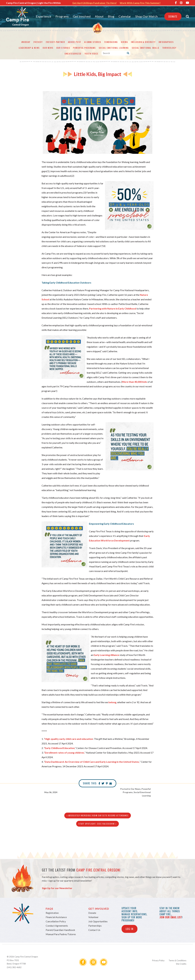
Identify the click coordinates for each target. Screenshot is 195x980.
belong (112, 702)
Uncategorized (73, 53)
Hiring (124, 42)
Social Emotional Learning (114, 48)
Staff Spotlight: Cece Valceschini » (97, 824)
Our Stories (63, 48)
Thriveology (169, 48)
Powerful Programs (84, 48)
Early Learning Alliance (106, 655)
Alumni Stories (93, 42)
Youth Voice (91, 53)
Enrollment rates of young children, (65, 753)
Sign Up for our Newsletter (57, 888)
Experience (43, 16)
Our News (48, 48)
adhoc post (75, 42)
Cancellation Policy (56, 921)
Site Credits (181, 964)
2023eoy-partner (55, 42)
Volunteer (93, 917)
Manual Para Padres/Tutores (61, 934)
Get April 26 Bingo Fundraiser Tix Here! (95, 3)
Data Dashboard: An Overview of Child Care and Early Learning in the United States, (92, 762)
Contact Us (94, 930)
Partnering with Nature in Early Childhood (113, 308)
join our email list (171, 917)
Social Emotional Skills (145, 48)
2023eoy (38, 42)
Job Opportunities (98, 921)
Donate (173, 16)
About (99, 16)
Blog (111, 16)
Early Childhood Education (60, 748)
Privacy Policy (158, 960)
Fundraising (111, 42)
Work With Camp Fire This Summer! (140, 3)
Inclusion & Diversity (143, 42)
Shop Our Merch (146, 16)
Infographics (166, 42)
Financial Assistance (56, 917)
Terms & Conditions (177, 960)
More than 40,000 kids (135, 382)
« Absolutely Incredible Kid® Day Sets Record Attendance (98, 815)
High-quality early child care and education (69, 739)
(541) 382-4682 (14, 967)
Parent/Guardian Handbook (60, 930)
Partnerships (95, 926)
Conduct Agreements (57, 926)
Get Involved (82, 16)
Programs (62, 16)
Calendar (125, 16)
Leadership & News (29, 48)
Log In (130, 929)
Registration (52, 913)
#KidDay (26, 42)
